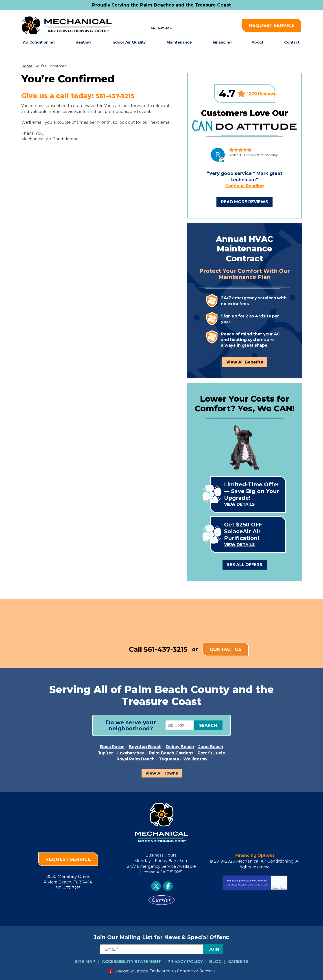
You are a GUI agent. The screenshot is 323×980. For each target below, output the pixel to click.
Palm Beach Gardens (171, 753)
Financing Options (255, 855)
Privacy (276, 887)
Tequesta (169, 759)
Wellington (195, 759)
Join (214, 949)
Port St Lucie (211, 753)
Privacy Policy (243, 884)
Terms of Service (257, 884)
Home (27, 66)
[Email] (161, 949)
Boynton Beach (145, 747)
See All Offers (245, 565)
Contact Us (226, 649)
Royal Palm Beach (135, 759)
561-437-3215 (162, 25)
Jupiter (105, 753)
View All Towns (162, 773)
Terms (283, 887)
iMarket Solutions (131, 970)
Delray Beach (180, 747)
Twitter (156, 886)
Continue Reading (244, 186)
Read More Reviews (244, 202)
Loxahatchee (131, 753)
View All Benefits (245, 362)
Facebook (168, 886)
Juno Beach (211, 747)
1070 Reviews (262, 94)
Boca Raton (112, 747)
